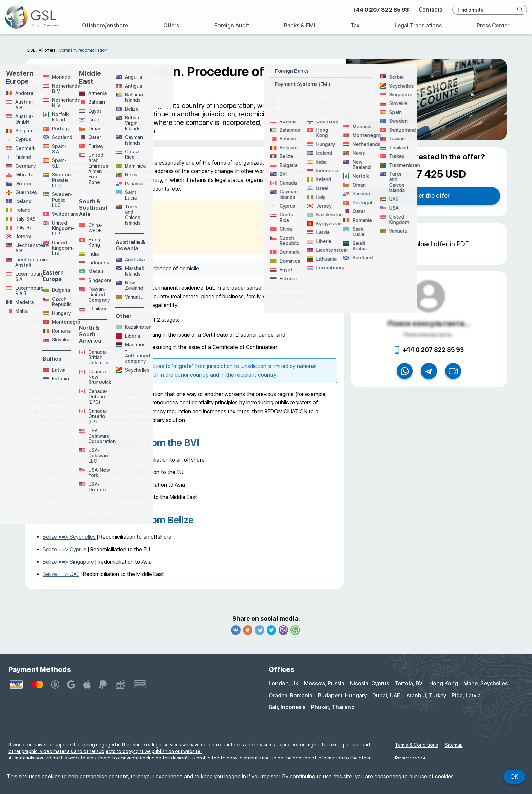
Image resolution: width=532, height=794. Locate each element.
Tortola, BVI (409, 684)
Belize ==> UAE (61, 574)
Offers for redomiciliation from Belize (96, 241)
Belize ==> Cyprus (65, 550)
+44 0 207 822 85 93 (380, 10)
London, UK (284, 684)
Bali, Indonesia (287, 707)
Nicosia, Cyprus (369, 684)
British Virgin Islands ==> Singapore (85, 485)
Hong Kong (444, 684)
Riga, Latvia (466, 695)
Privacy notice (410, 758)
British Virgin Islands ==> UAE (78, 497)
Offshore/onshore (105, 26)
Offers (171, 26)
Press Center (493, 26)
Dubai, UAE (386, 695)
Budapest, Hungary (342, 695)
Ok (514, 777)
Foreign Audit (232, 26)
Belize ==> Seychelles (69, 537)
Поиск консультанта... (429, 323)
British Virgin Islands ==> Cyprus (81, 472)
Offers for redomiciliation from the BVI (96, 229)
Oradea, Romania (291, 695)
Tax (355, 26)
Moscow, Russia (324, 684)
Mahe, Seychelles (486, 684)
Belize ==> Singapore (68, 562)
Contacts (430, 10)
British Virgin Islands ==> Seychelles (86, 460)
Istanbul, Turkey (426, 695)
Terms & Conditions (416, 745)
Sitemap (454, 745)
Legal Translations (418, 26)
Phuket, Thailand (333, 707)
